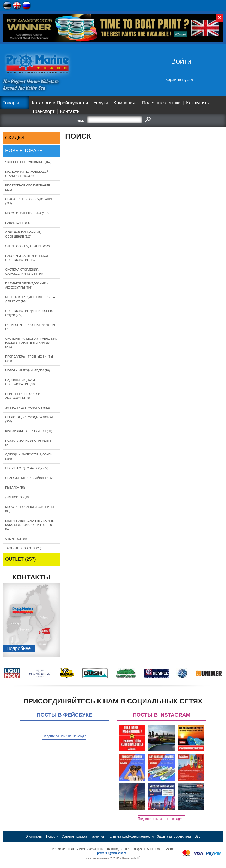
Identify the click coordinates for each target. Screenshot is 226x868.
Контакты (70, 111)
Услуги (101, 103)
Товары (11, 103)
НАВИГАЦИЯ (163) (18, 223)
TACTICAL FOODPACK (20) (23, 548)
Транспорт (43, 111)
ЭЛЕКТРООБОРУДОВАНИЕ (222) (28, 246)
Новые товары (25, 151)
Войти (181, 61)
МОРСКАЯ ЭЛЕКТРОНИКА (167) (27, 213)
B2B (198, 836)
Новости (52, 836)
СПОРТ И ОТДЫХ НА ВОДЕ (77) (27, 468)
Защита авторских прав (174, 836)
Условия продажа (75, 836)
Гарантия (97, 836)
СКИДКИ (15, 138)
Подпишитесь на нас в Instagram (162, 819)
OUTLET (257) (21, 559)
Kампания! (125, 103)
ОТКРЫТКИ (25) (16, 539)
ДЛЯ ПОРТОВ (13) (17, 497)
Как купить (198, 103)
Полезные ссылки (161, 103)
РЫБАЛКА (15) (15, 488)
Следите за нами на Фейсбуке (64, 736)
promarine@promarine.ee (112, 853)
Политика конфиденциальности (130, 836)
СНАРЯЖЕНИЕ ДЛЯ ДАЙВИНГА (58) (30, 478)
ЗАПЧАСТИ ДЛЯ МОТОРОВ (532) (28, 408)
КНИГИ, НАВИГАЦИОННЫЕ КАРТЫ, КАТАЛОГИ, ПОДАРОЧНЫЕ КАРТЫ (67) (29, 525)
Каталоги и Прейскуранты (60, 103)
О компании (34, 836)
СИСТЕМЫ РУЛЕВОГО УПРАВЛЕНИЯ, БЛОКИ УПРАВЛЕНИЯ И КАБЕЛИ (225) (31, 343)
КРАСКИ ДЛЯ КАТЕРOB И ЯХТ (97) (29, 431)
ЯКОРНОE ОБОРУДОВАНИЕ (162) (28, 162)
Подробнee (19, 648)
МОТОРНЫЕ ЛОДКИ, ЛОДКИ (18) (28, 370)
